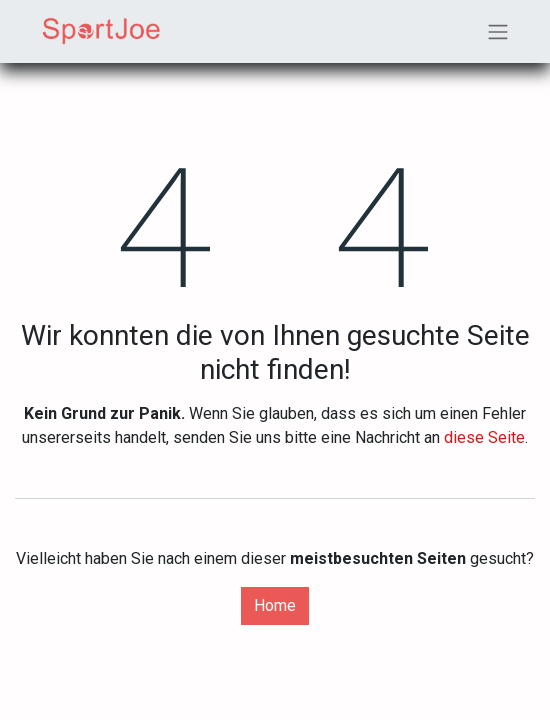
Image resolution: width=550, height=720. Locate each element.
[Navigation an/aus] (498, 31)
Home (275, 605)
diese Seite (484, 437)
